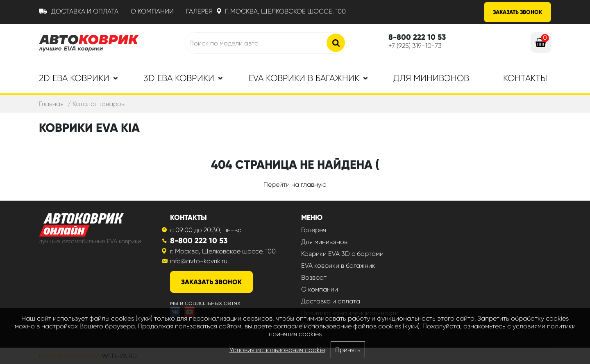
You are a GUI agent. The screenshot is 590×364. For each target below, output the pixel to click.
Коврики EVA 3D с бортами (342, 254)
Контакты (525, 78)
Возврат (314, 277)
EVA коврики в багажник (338, 266)
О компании (152, 11)
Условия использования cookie (277, 350)
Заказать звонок (517, 12)
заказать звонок (211, 282)
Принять (348, 350)
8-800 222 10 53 (199, 241)
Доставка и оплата (85, 11)
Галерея (199, 11)
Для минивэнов (431, 78)
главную (314, 184)
